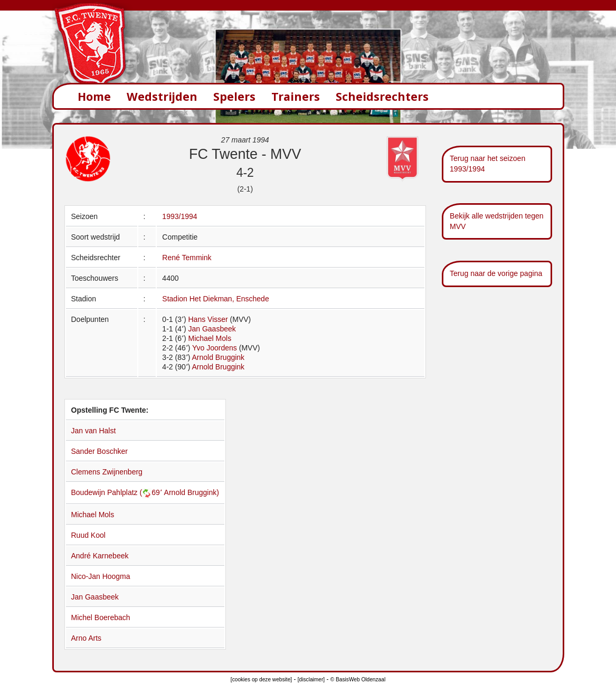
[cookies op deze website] (261, 679)
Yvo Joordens (215, 348)
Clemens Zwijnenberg (107, 472)
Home (94, 96)
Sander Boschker (99, 451)
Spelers (234, 96)
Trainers (296, 96)
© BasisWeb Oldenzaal (358, 679)
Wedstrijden (162, 96)
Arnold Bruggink (219, 357)
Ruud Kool (88, 535)
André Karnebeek (100, 556)
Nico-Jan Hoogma (101, 576)
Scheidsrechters (382, 96)
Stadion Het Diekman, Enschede (215, 299)
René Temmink (187, 258)
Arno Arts (87, 638)
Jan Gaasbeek (212, 329)
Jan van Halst (94, 431)
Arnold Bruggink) (192, 492)
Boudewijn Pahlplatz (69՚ (118, 492)
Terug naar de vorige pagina (496, 273)
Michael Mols (210, 338)
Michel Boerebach (101, 617)
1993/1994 (179, 216)
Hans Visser (208, 319)
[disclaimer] (311, 679)
